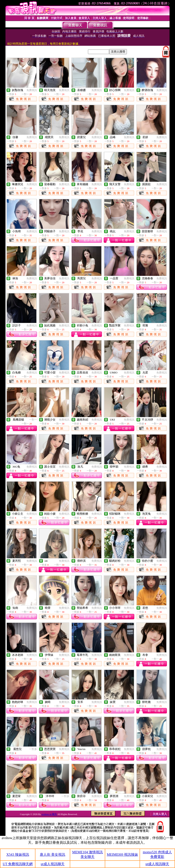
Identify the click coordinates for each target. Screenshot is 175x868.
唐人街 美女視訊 (52, 855)
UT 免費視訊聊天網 (18, 864)
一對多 (33, 749)
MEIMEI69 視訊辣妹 (122, 855)
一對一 (33, 420)
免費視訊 (32, 90)
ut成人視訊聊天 (52, 864)
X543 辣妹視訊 (18, 855)
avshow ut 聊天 (49, 814)
